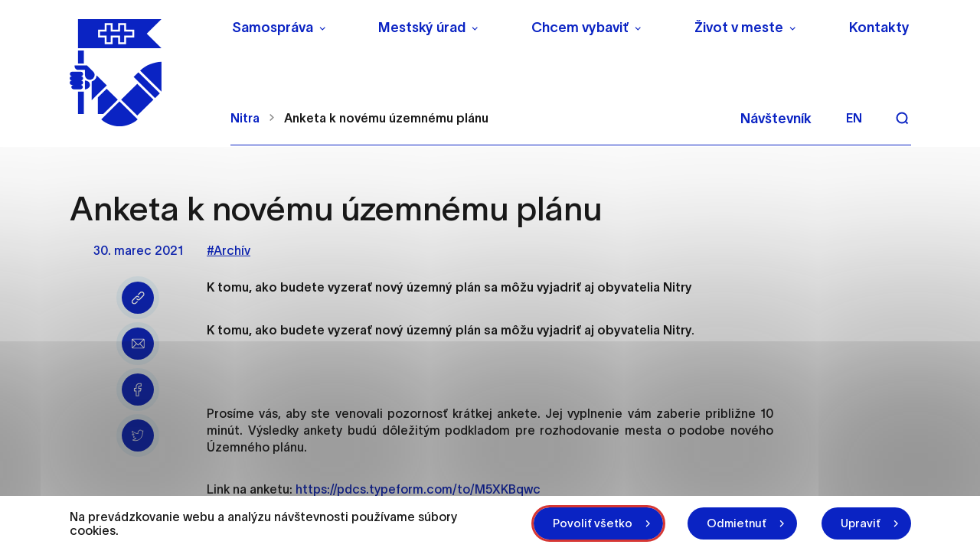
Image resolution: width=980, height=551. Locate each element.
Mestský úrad (422, 28)
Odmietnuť (737, 523)
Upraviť (861, 523)
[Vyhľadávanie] (902, 118)
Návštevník (776, 119)
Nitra (245, 118)
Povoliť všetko (593, 523)
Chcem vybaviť (580, 28)
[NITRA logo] (140, 73)
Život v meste (739, 28)
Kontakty (879, 28)
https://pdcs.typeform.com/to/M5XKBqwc (418, 489)
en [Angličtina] (854, 118)
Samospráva (273, 28)
